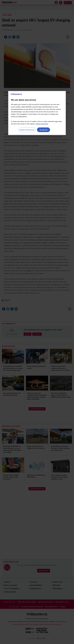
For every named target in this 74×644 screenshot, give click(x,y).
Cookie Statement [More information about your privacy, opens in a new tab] (42, 124)
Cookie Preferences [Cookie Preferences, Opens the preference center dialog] (27, 130)
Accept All (44, 130)
